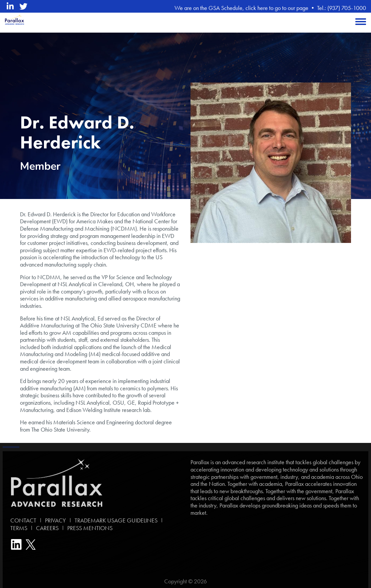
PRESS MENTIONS (90, 528)
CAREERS (47, 528)
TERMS (17, 528)
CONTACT (22, 520)
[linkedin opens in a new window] (10, 6)
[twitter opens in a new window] (23, 6)
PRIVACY (55, 520)
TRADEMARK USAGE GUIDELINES (116, 520)
